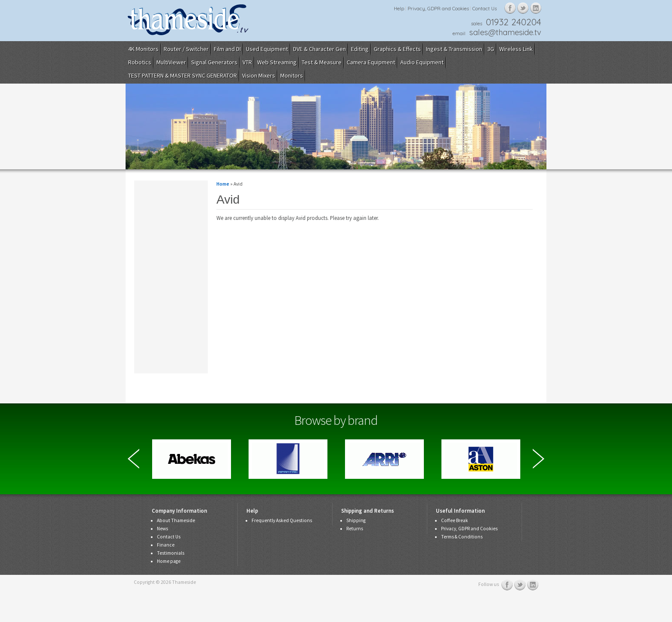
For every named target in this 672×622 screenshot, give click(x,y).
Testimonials (171, 553)
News (162, 529)
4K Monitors (143, 49)
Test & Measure (322, 62)
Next (538, 459)
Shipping (356, 520)
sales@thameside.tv (505, 32)
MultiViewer (171, 62)
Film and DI (227, 49)
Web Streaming (277, 62)
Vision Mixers (259, 75)
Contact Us (484, 8)
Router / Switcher (186, 49)
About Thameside (176, 520)
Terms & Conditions (462, 537)
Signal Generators (214, 62)
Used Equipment (267, 49)
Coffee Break (454, 520)
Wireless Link (516, 49)
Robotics (140, 62)
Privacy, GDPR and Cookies (438, 8)
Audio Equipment (422, 62)
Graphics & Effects (397, 49)
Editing (360, 49)
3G (491, 49)
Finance (166, 545)
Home (223, 184)
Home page (169, 561)
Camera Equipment (371, 62)
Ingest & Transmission (454, 49)
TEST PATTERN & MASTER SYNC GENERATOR (183, 75)
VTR (247, 62)
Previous (133, 459)
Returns (355, 529)
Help (399, 8)
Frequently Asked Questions (282, 520)
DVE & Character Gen (319, 49)
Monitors (292, 75)
